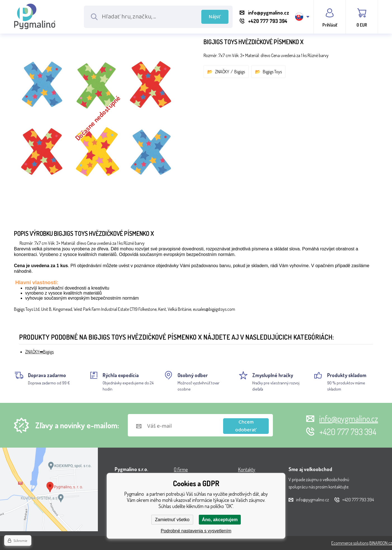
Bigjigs (240, 72)
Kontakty (247, 469)
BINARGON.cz (381, 543)
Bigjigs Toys (272, 72)
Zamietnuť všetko (172, 520)
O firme (181, 469)
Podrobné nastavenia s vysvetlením (196, 531)
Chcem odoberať (246, 426)
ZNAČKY (222, 72)
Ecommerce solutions (350, 543)
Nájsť (215, 17)
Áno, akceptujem (220, 520)
